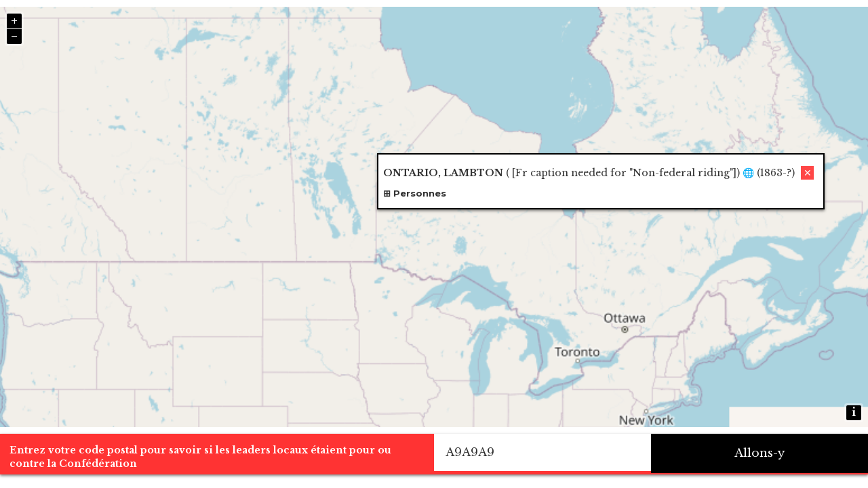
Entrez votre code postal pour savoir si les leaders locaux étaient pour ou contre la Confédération (200, 457)
